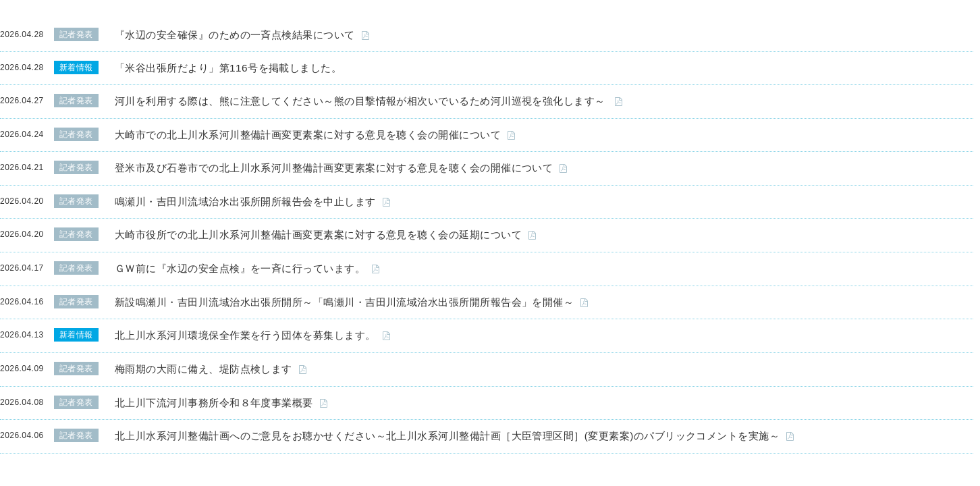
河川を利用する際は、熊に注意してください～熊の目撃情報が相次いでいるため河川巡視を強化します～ (361, 101)
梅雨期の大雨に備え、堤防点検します (203, 369)
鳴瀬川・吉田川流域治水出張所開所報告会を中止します (245, 201)
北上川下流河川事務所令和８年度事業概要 (214, 403)
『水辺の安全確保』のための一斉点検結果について (235, 35)
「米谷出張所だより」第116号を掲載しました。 (228, 68)
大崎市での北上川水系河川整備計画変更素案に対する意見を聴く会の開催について (308, 135)
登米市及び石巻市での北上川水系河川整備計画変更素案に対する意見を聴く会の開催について (334, 168)
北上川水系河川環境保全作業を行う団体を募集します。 (245, 335)
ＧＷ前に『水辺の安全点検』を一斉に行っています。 (240, 268)
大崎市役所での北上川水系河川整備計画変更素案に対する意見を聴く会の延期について (318, 235)
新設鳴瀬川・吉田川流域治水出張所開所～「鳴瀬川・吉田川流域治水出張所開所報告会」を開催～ (344, 302)
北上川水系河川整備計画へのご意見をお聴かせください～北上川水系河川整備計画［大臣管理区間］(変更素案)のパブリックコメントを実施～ (447, 436)
